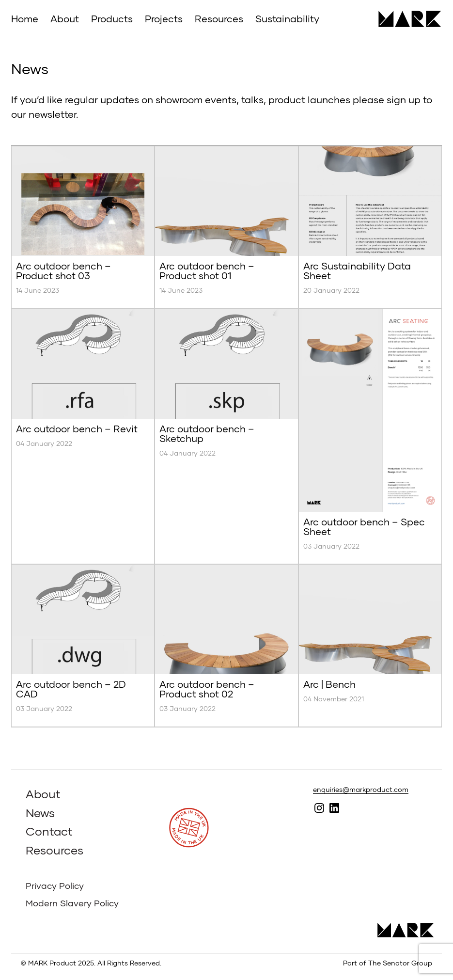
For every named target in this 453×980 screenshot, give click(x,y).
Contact (49, 831)
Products (112, 18)
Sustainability (287, 18)
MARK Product (406, 19)
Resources (219, 18)
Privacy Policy (55, 885)
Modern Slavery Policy (72, 903)
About (65, 18)
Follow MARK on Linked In (335, 808)
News (40, 813)
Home (25, 18)
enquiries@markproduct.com (361, 789)
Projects (164, 18)
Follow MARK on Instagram (320, 808)
